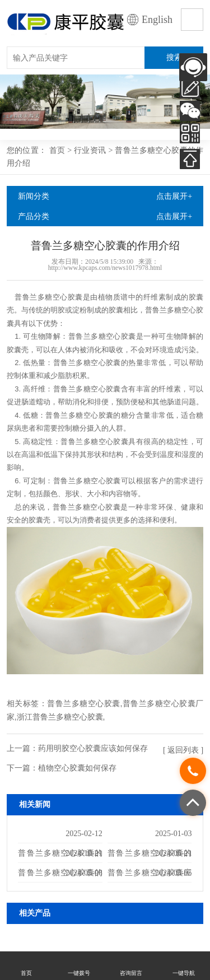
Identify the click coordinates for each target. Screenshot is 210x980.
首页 (57, 150)
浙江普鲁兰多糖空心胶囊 (60, 717)
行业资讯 (90, 150)
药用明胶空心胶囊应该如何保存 (93, 748)
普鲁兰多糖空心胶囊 (83, 703)
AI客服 (193, 67)
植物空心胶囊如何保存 (77, 768)
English (157, 20)
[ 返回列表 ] (183, 750)
